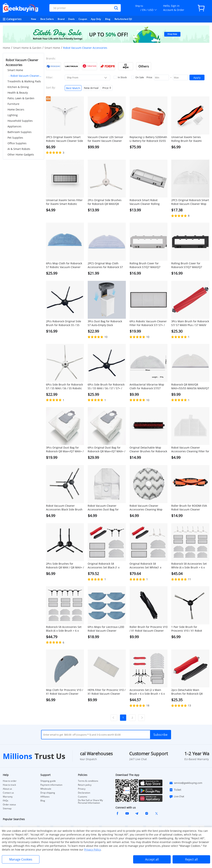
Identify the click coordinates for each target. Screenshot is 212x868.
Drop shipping (48, 793)
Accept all (152, 859)
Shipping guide (48, 781)
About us (7, 789)
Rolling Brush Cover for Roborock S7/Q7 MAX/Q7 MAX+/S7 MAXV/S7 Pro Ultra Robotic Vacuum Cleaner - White (147, 265)
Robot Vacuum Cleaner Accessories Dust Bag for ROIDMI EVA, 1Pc (103, 508)
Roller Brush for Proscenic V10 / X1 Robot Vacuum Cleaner (149, 629)
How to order (10, 781)
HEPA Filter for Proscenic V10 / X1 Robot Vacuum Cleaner (107, 692)
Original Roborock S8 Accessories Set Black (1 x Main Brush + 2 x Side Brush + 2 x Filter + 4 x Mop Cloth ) (107, 566)
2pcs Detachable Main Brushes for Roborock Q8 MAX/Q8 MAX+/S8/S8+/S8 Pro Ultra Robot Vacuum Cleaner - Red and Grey (190, 692)
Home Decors (16, 109)
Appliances (14, 126)
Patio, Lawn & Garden (21, 98)
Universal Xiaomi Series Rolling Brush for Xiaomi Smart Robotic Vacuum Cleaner (186, 139)
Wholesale (46, 789)
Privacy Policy (92, 850)
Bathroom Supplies (20, 132)
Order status (9, 805)
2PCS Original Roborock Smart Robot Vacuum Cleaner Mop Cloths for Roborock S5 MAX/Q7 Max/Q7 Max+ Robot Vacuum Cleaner (190, 202)
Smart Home (52, 48)
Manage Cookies (21, 859)
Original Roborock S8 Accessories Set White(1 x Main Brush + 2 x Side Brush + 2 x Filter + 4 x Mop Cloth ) (149, 566)
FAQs (6, 801)
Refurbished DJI (123, 19)
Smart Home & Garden (27, 48)
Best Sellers (47, 19)
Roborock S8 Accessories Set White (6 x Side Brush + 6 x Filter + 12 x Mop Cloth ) (189, 566)
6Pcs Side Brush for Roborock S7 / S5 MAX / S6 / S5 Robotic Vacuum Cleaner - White (64, 386)
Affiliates (45, 797)
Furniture (13, 104)
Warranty (8, 797)
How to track (9, 785)
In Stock (120, 77)
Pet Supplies (15, 138)
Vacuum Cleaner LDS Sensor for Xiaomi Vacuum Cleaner (105, 139)
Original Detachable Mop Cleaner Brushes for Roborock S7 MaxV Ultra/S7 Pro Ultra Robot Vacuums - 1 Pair (148, 449)
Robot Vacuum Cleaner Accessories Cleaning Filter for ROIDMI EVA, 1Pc (190, 449)
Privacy (82, 789)
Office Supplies (17, 143)
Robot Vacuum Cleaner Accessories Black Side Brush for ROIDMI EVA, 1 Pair (64, 508)
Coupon (83, 19)
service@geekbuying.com (186, 783)
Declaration (84, 793)
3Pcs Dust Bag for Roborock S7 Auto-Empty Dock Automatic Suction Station (105, 323)
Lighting (13, 115)
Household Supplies (20, 121)
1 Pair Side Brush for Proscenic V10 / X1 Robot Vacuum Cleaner (187, 629)
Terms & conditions (88, 781)
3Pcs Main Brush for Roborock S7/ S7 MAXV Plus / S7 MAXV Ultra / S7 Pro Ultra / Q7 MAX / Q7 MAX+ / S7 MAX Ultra (190, 323)
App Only (96, 19)
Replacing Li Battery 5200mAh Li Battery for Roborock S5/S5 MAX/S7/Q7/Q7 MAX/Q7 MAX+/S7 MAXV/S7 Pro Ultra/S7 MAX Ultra (148, 139)
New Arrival (91, 88)
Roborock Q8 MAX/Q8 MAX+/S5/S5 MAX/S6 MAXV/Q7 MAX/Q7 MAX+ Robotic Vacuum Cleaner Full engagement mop (190, 386)
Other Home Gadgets (21, 154)
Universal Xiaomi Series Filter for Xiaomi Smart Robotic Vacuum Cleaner (64, 202)
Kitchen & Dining (18, 87)
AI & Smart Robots (19, 149)
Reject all (191, 859)
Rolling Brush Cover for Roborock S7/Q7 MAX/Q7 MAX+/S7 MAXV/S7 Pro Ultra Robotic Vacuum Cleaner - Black (189, 265)
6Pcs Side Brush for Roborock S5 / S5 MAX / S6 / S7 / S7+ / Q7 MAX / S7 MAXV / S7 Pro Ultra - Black (106, 386)
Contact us (8, 793)
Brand (61, 19)
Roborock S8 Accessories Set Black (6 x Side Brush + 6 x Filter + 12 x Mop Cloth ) (64, 629)
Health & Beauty (18, 93)
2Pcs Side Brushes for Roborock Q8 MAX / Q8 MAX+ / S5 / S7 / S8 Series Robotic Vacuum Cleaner (65, 566)
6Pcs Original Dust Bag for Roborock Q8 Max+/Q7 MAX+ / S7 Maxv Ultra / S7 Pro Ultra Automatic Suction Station (106, 449)
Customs (83, 797)
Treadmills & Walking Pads (24, 81)
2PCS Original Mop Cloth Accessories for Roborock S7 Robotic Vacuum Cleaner (105, 265)
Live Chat (177, 797)
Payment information (51, 785)
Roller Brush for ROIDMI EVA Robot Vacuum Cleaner (189, 508)
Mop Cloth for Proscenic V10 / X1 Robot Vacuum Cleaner (65, 692)
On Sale (138, 77)
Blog (108, 19)
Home (6, 48)
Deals (71, 19)
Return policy (85, 785)
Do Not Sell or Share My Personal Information (90, 802)
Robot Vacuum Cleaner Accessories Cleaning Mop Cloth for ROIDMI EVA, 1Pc (146, 508)
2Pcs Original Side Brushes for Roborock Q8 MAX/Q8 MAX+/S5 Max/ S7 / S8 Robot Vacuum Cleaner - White (105, 202)
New (34, 19)
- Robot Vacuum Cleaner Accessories (25, 76)
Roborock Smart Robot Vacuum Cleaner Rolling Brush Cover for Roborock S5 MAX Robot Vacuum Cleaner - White (148, 202)
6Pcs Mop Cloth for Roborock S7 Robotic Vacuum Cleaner (64, 265)
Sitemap (7, 808)
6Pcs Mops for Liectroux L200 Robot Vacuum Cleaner (106, 629)
